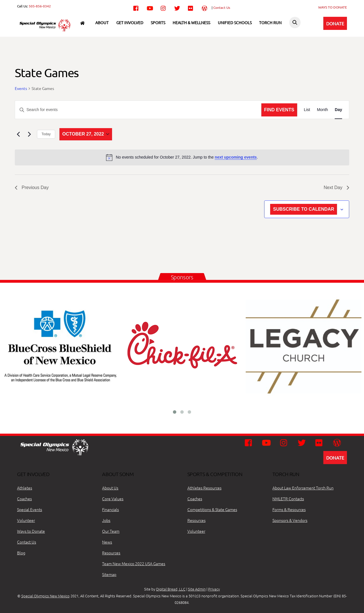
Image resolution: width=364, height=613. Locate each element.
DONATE (335, 23)
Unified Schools (235, 22)
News (107, 542)
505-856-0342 (40, 6)
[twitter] (177, 7)
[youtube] (150, 7)
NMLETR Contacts (288, 499)
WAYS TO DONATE (333, 7)
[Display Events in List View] (307, 110)
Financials (110, 509)
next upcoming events (236, 157)
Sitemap (109, 574)
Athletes (25, 488)
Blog (21, 553)
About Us (110, 488)
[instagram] (164, 7)
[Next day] (29, 134)
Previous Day (32, 187)
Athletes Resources (204, 488)
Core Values (113, 499)
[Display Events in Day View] (338, 110)
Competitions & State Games (212, 509)
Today (46, 134)
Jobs (106, 520)
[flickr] (191, 7)
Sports (158, 22)
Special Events (30, 509)
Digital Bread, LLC (171, 589)
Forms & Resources (289, 509)
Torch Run (270, 22)
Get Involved (130, 22)
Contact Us (222, 7)
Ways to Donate (31, 531)
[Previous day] (18, 134)
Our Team (111, 531)
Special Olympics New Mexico (45, 596)
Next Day (336, 187)
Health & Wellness (191, 22)
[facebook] (136, 7)
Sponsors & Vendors (290, 520)
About (102, 22)
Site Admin (197, 589)
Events (21, 88)
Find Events (279, 110)
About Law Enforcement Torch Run (303, 488)
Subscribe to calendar (304, 209)
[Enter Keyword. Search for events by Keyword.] (138, 110)
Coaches (24, 499)
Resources (111, 553)
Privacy (214, 589)
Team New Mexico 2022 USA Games (134, 563)
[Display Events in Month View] (322, 110)
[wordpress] (204, 7)
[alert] (182, 157)
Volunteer (26, 520)
